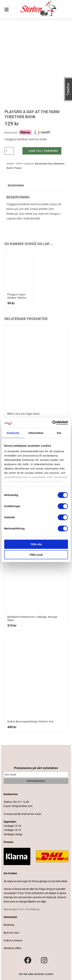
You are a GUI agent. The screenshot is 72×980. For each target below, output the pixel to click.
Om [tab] (59, 433)
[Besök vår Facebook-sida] (28, 960)
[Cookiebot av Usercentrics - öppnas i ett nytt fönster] (52, 423)
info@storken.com (22, 806)
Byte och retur (11, 933)
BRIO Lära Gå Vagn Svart (24, 414)
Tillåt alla (36, 544)
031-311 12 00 (21, 802)
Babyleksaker (41, 164)
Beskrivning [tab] (16, 185)
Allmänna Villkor (13, 948)
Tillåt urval (36, 555)
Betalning (9, 925)
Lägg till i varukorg (43, 151)
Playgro (18, 168)
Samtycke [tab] (13, 433)
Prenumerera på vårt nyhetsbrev (36, 768)
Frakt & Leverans (13, 940)
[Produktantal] (9, 151)
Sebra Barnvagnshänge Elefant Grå (30, 722)
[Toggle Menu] (7, 10)
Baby (50, 164)
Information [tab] (36, 433)
